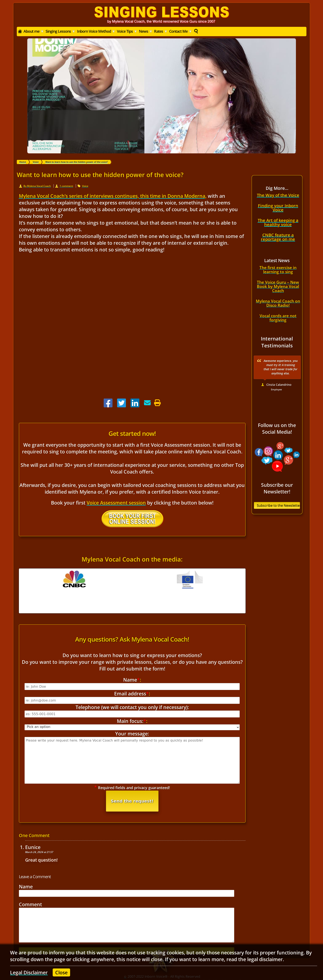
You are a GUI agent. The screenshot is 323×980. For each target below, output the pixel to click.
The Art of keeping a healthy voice (278, 222)
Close (61, 972)
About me (34, 31)
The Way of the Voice (278, 195)
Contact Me (180, 31)
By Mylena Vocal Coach (37, 186)
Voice (85, 186)
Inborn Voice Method (96, 31)
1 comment (66, 186)
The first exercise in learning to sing (278, 270)
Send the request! (132, 774)
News (146, 31)
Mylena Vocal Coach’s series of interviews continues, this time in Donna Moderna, (113, 196)
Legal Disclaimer (29, 972)
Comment (30, 877)
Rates (161, 31)
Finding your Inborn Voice (278, 208)
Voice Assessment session (116, 503)
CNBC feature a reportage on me (278, 237)
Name (26, 859)
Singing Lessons (60, 31)
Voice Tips (127, 31)
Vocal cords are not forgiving (278, 318)
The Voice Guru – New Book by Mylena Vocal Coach (278, 286)
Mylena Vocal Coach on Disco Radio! (278, 303)
